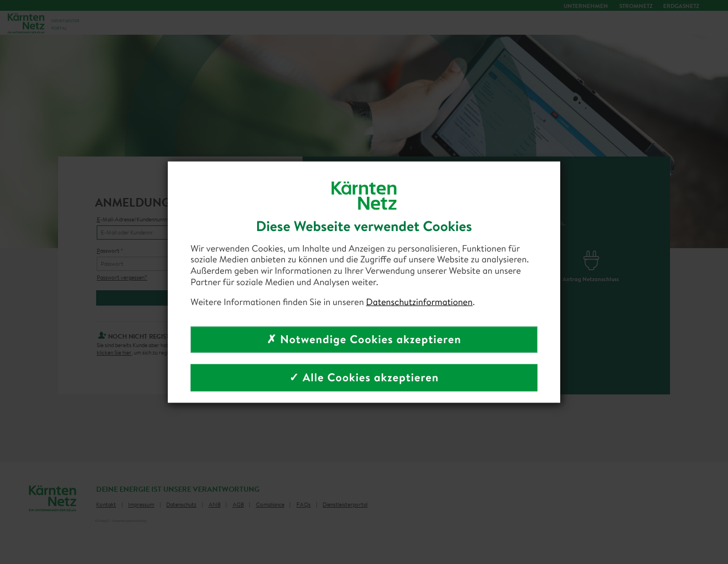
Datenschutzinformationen (419, 302)
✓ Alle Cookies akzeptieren (364, 378)
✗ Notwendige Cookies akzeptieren (364, 339)
